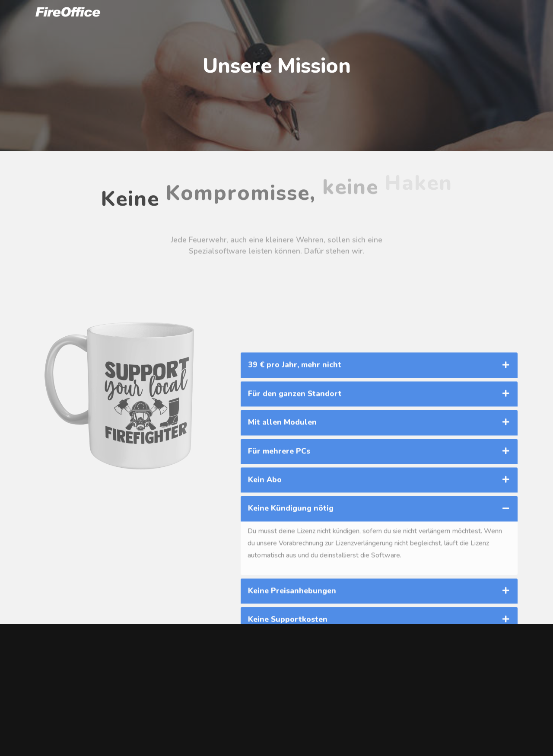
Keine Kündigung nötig (291, 559)
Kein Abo (265, 530)
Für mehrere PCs (279, 502)
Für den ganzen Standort (295, 444)
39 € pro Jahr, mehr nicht (295, 416)
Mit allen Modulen (282, 473)
